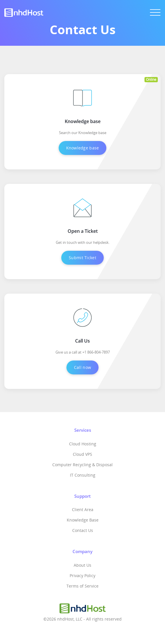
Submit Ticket (82, 258)
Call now (82, 367)
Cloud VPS (82, 454)
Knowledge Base (83, 520)
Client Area (83, 509)
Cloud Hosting (83, 444)
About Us (82, 565)
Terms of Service (82, 586)
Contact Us (83, 530)
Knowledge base (83, 148)
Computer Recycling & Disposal (82, 465)
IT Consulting (83, 475)
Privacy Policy (82, 576)
